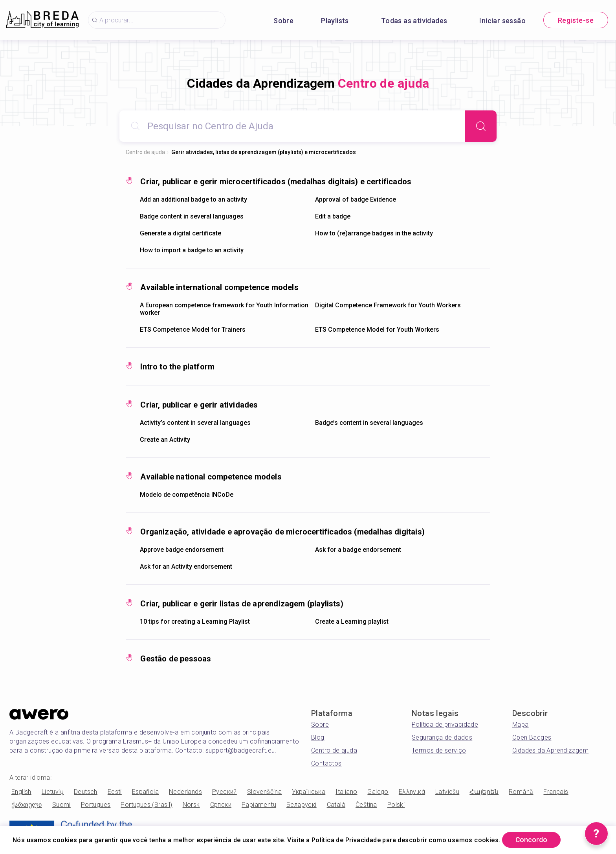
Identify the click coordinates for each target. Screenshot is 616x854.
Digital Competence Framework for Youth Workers (388, 305)
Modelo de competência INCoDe (187, 495)
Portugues (96, 805)
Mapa (521, 725)
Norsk (191, 805)
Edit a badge (333, 216)
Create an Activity (165, 440)
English (21, 792)
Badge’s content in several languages (369, 423)
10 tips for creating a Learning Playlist (195, 622)
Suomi (61, 805)
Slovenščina (264, 792)
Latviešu (447, 792)
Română (521, 792)
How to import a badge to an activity (192, 250)
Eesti (115, 792)
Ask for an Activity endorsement (186, 567)
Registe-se (576, 20)
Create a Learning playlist (352, 622)
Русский (225, 792)
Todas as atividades (414, 21)
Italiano (346, 792)
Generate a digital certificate (181, 233)
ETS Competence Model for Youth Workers (377, 330)
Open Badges (532, 737)
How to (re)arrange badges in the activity (374, 233)
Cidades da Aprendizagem (550, 750)
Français (556, 792)
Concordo (533, 840)
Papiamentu (259, 805)
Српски (221, 805)
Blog (318, 737)
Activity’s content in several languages (195, 423)
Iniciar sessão (502, 21)
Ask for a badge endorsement (358, 550)
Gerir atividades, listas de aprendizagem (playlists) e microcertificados (264, 152)
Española (145, 792)
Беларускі (302, 805)
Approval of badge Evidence (356, 199)
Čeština (366, 805)
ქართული (27, 805)
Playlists (335, 21)
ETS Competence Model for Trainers (193, 330)
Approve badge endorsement (182, 550)
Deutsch (86, 792)
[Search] (481, 126)
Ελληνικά (412, 792)
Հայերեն (484, 792)
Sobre (283, 21)
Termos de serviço (439, 750)
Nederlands (185, 792)
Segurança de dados (442, 737)
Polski (396, 805)
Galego (378, 792)
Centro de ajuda (145, 152)
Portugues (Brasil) (146, 805)
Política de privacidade (445, 725)
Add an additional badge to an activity (193, 199)
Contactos (326, 763)
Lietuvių (53, 792)
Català (336, 805)
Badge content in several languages (192, 216)
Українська (309, 792)
